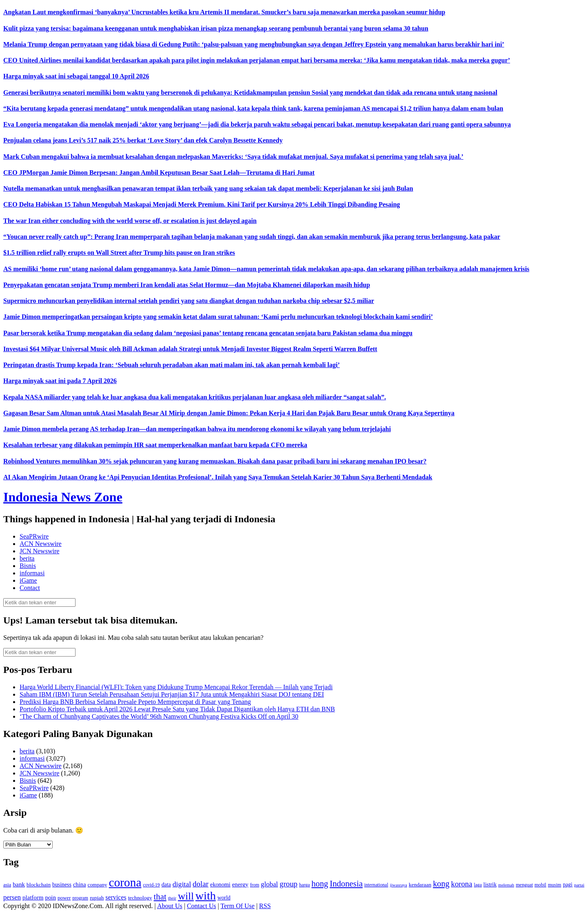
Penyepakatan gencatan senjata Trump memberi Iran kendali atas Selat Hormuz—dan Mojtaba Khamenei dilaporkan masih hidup (187, 285)
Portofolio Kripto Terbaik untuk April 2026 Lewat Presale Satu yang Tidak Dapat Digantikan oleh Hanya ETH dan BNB (177, 709)
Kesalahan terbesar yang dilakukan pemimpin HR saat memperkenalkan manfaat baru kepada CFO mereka (155, 445)
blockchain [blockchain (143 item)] (39, 885)
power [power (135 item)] (64, 898)
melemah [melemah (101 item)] (506, 885)
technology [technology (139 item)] (140, 898)
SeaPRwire (34, 536)
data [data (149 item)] (166, 885)
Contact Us (202, 906)
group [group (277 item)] (289, 884)
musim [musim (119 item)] (555, 885)
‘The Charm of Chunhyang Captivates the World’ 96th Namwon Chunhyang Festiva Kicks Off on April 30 (159, 716)
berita (27, 558)
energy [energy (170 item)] (240, 884)
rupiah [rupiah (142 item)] (97, 898)
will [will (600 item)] (186, 896)
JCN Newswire (39, 551)
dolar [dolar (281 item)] (201, 884)
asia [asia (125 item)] (7, 885)
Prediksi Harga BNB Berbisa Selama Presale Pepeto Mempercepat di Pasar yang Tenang (135, 702)
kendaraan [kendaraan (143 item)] (420, 885)
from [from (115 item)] (255, 885)
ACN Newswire (41, 544)
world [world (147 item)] (224, 898)
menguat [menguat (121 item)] (524, 885)
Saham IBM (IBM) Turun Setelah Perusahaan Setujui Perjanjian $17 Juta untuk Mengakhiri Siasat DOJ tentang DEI (172, 694)
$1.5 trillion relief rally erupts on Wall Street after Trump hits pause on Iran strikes (119, 253)
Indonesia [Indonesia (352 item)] (346, 884)
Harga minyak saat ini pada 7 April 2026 (60, 381)
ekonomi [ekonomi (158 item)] (220, 884)
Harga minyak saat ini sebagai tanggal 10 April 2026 (76, 76)
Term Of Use (237, 906)
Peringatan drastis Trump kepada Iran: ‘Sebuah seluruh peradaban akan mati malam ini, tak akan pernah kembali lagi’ (171, 365)
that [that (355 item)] (160, 897)
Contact (30, 588)
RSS (265, 906)
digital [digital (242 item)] (182, 884)
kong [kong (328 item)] (441, 884)
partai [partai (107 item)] (579, 885)
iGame (28, 580)
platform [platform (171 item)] (33, 897)
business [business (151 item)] (62, 885)
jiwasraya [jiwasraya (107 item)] (399, 885)
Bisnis (28, 566)
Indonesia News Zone (63, 497)
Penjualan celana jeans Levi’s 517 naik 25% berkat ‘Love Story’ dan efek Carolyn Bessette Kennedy (143, 140)
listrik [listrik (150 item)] (490, 885)
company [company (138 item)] (97, 885)
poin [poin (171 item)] (50, 897)
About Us (170, 906)
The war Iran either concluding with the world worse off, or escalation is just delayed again (130, 221)
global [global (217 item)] (269, 884)
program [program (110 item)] (80, 898)
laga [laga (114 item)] (478, 885)
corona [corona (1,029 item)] (125, 882)
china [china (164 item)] (80, 884)
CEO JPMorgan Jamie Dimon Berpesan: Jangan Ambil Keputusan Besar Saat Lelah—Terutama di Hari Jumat (159, 173)
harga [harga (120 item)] (304, 885)
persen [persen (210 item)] (12, 897)
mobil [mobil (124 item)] (540, 885)
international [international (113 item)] (376, 885)
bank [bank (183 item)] (19, 884)
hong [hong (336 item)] (320, 884)
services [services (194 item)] (116, 897)
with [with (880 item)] (206, 896)
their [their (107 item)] (172, 898)
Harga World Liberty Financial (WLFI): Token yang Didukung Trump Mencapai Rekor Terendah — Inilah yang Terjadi (176, 687)
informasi (32, 573)
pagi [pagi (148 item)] (568, 885)
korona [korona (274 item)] (462, 884)
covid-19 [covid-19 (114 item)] (151, 885)
